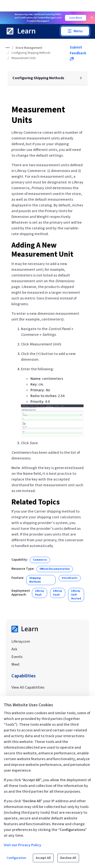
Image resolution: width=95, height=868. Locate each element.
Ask (14, 649)
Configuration (16, 858)
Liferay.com (21, 641)
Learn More (75, 18)
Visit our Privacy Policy (22, 845)
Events (17, 657)
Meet (16, 664)
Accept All (43, 858)
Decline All (68, 858)
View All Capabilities (28, 687)
